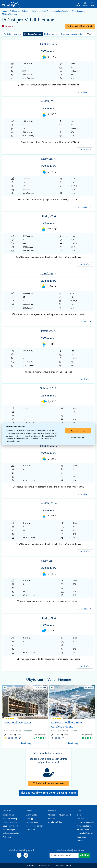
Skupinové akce (9, 815)
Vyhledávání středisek (19, 11)
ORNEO (68, 865)
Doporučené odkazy (34, 826)
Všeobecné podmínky (85, 822)
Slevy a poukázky (84, 826)
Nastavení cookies (78, 437)
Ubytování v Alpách (11, 826)
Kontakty (80, 819)
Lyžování (51, 819)
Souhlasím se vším (78, 431)
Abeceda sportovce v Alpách (60, 815)
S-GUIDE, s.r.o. (34, 865)
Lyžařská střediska (10, 822)
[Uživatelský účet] (78, 4)
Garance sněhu (83, 830)
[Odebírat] (84, 855)
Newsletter (31, 830)
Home (4, 11)
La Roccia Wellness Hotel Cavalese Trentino (67, 724)
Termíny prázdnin (55, 822)
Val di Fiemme (77, 11)
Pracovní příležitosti (85, 833)
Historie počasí (51, 34)
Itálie (34, 11)
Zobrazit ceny (25, 743)
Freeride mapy (32, 822)
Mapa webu (81, 837)
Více (89, 34)
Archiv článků (32, 815)
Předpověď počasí (9, 14)
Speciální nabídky (10, 819)
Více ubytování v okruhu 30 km (48, 793)
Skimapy (30, 819)
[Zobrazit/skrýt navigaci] (92, 4)
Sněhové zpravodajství (72, 34)
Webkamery (8, 837)
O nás (79, 815)
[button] (85, 92)
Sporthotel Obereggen (17, 722)
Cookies (80, 841)
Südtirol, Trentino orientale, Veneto (54, 11)
